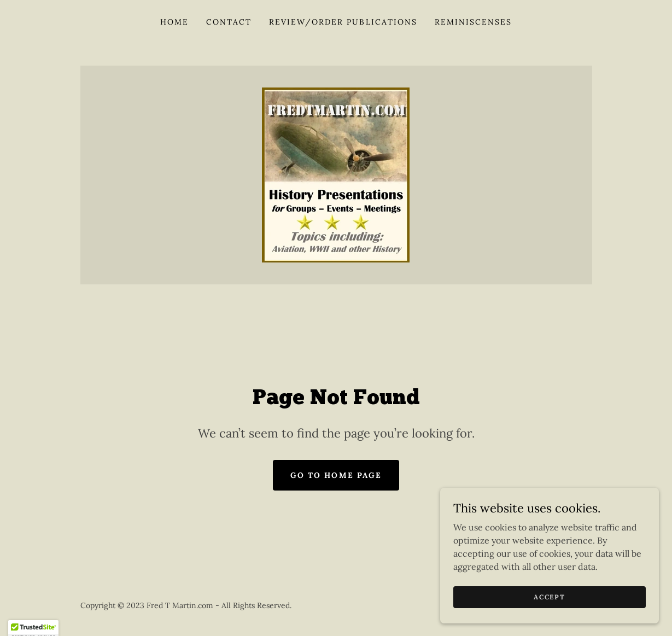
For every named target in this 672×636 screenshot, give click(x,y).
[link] (336, 174)
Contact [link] (229, 22)
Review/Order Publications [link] (343, 22)
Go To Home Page (336, 475)
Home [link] (174, 22)
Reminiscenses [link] (473, 22)
